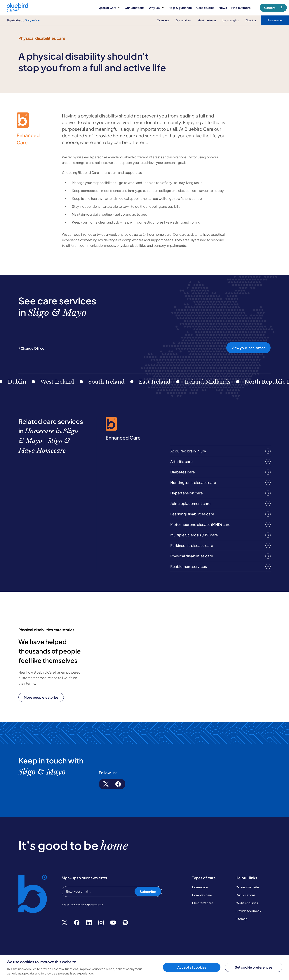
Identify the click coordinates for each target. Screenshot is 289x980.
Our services (183, 20)
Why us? (156, 8)
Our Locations (134, 8)
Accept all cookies (192, 967)
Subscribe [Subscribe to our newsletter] (148, 892)
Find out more (241, 8)
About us (251, 20)
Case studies (205, 8)
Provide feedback (248, 911)
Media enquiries (247, 903)
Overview (163, 20)
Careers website (247, 887)
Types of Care (109, 8)
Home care (200, 887)
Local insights (231, 20)
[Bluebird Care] (17, 11)
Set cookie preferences (254, 967)
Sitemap (242, 919)
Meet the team (207, 20)
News (223, 8)
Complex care (202, 895)
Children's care (203, 903)
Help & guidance (180, 8)
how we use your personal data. (87, 905)
